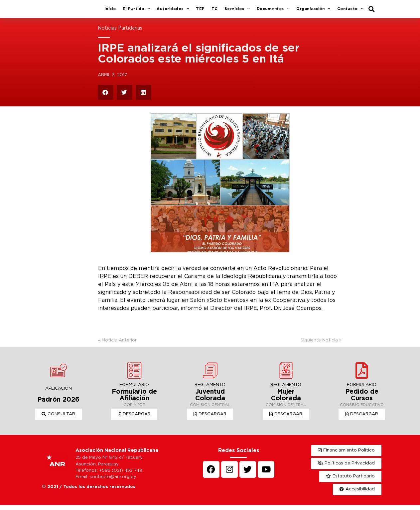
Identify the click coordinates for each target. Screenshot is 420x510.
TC (215, 11)
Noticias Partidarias (120, 33)
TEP (200, 11)
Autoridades (173, 12)
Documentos (273, 12)
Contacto (350, 12)
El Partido (137, 12)
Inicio (110, 11)
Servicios (237, 12)
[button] (58, 419)
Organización (313, 12)
